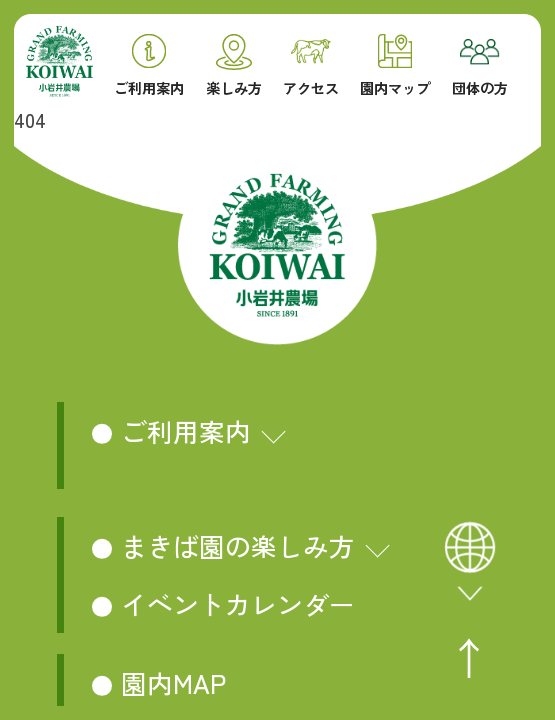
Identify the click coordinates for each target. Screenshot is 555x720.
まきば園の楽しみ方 (238, 545)
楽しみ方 (234, 65)
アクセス (311, 67)
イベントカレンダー (238, 603)
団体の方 (480, 67)
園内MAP (173, 682)
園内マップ (395, 65)
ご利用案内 (149, 65)
